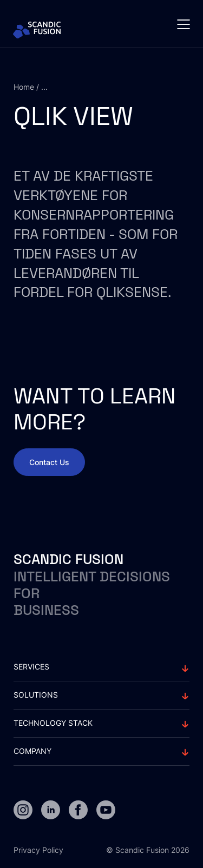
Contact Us (49, 462)
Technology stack (53, 723)
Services (31, 667)
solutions (36, 695)
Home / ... (31, 87)
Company (32, 751)
